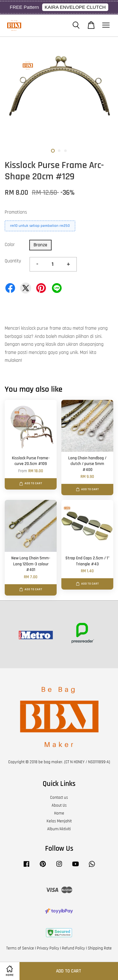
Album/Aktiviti (59, 829)
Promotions (16, 212)
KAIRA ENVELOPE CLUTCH (75, 7)
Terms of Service (20, 948)
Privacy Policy (48, 948)
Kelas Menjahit (59, 821)
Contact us (59, 798)
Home (59, 813)
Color (10, 245)
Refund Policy (73, 948)
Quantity (13, 261)
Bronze (40, 245)
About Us (59, 805)
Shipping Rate (100, 948)
